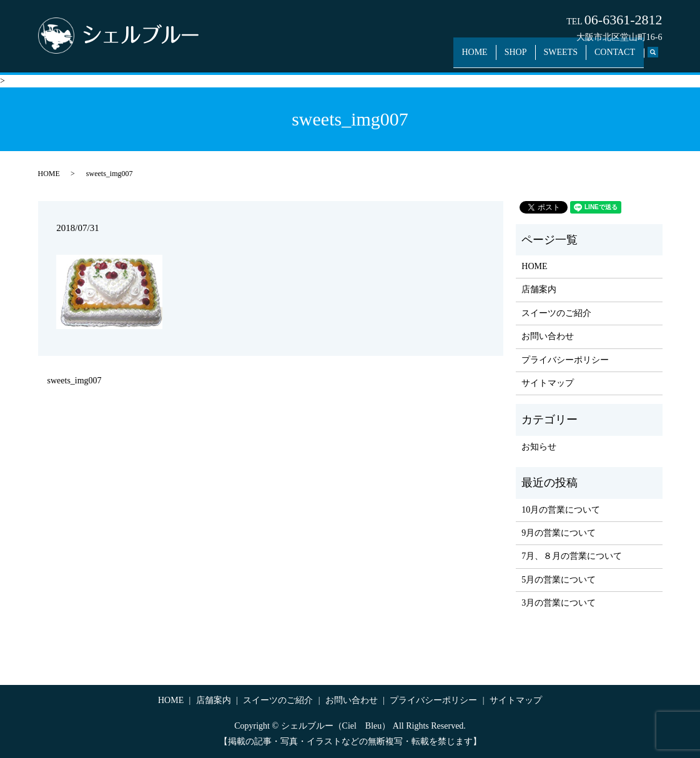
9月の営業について (559, 533)
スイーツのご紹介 (556, 313)
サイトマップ (548, 383)
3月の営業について (559, 603)
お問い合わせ (548, 336)
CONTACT (617, 58)
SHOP (527, 58)
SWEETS (568, 58)
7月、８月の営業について (572, 556)
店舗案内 (539, 289)
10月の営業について (561, 510)
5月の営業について (559, 580)
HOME (490, 58)
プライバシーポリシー (565, 360)
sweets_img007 (75, 381)
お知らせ (539, 447)
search (659, 58)
